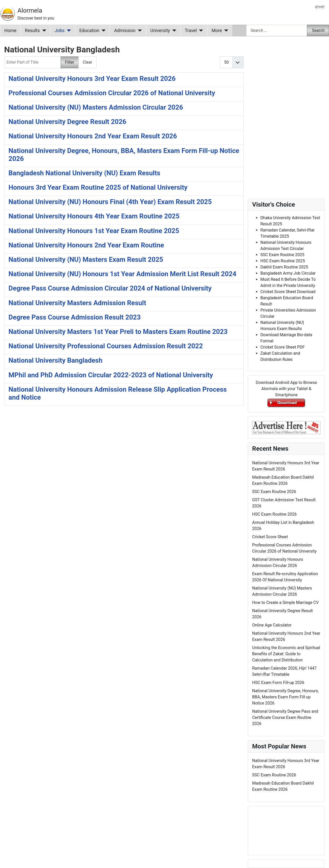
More (217, 31)
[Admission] (139, 31)
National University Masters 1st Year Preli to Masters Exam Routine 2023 (118, 332)
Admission (125, 31)
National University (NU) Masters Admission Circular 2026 (96, 107)
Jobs (60, 31)
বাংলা (320, 7)
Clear (88, 62)
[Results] (43, 31)
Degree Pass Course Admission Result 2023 (75, 317)
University (160, 31)
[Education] (103, 31)
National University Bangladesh (56, 360)
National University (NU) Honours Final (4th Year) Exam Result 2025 (110, 202)
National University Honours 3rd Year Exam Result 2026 (92, 79)
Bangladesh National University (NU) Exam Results (84, 173)
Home (10, 31)
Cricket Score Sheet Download (288, 292)
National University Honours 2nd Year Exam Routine (86, 245)
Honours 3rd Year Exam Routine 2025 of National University (98, 187)
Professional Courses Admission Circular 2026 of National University (112, 93)
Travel (191, 31)
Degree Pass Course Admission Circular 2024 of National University (110, 288)
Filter (70, 62)
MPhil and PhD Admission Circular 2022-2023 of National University (111, 375)
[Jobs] (68, 31)
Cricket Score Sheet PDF (282, 347)
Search (318, 30)
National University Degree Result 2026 (67, 122)
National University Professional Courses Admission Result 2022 (106, 346)
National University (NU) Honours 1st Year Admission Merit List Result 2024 (122, 274)
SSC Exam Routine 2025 (282, 255)
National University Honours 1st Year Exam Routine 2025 (94, 231)
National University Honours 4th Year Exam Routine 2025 (94, 216)
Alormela (30, 11)
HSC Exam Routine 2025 (283, 261)
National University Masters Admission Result (77, 303)
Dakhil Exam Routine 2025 (284, 267)
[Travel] (200, 31)
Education (89, 31)
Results (32, 31)
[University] (173, 31)
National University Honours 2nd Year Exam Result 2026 (93, 136)
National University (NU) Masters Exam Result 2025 (86, 259)
